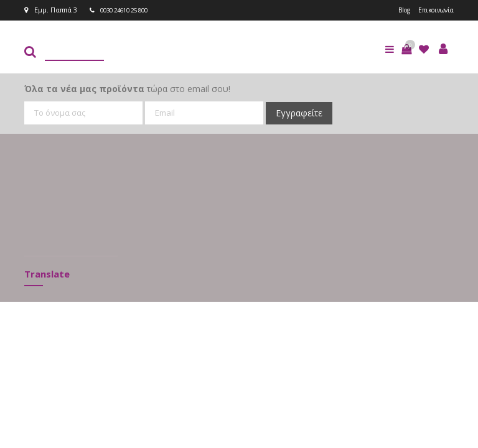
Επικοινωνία (433, 10)
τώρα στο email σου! (127, 88)
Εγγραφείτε (299, 112)
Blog (398, 10)
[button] (406, 49)
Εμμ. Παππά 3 (51, 10)
